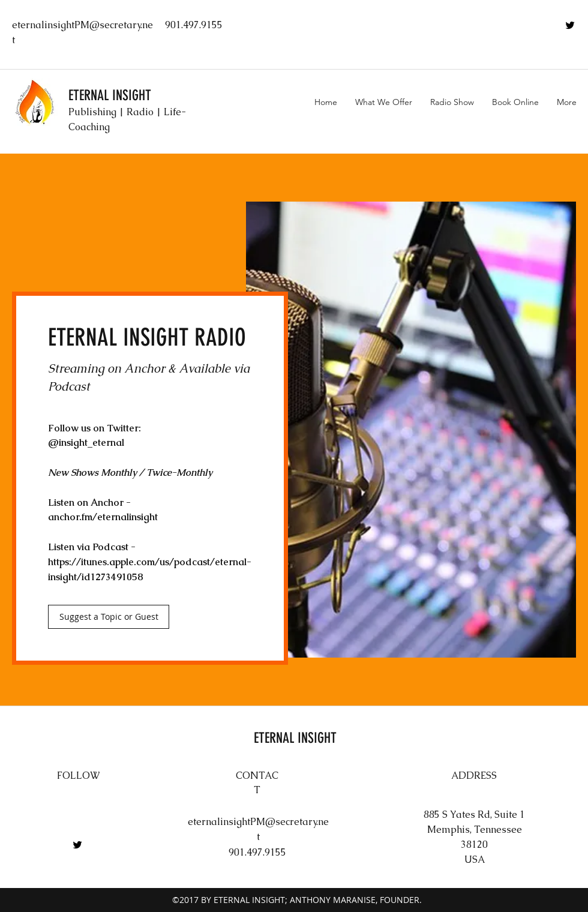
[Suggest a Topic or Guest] (109, 617)
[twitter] (570, 25)
